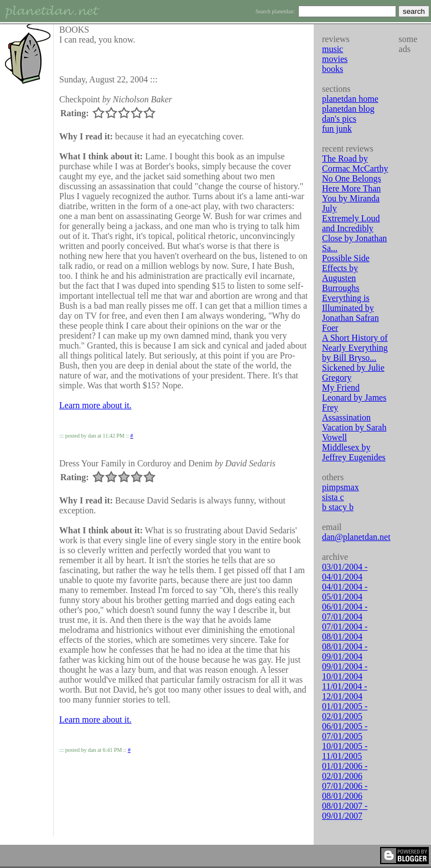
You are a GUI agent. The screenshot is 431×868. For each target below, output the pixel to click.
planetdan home (350, 99)
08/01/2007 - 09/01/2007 (345, 811)
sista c (333, 497)
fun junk (337, 129)
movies (335, 59)
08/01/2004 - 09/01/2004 (345, 651)
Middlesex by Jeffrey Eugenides (354, 452)
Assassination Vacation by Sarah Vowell (354, 427)
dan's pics (339, 119)
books (333, 69)
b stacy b (338, 507)
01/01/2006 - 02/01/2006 (345, 771)
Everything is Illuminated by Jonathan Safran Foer (350, 313)
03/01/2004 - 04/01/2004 (345, 572)
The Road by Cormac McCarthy (355, 163)
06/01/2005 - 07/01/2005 (345, 731)
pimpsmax (341, 487)
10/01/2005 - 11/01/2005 (345, 751)
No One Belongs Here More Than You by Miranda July (352, 193)
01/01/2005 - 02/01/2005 (345, 711)
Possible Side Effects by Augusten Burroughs (346, 273)
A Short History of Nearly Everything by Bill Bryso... (355, 348)
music (333, 49)
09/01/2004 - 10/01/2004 (345, 671)
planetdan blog (348, 109)
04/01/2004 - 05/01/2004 (345, 592)
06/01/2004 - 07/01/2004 (345, 612)
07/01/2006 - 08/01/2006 (345, 791)
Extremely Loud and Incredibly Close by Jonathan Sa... (354, 233)
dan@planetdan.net (356, 537)
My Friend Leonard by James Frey (354, 397)
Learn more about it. (95, 405)
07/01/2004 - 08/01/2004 (345, 631)
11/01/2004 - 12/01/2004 (345, 691)
